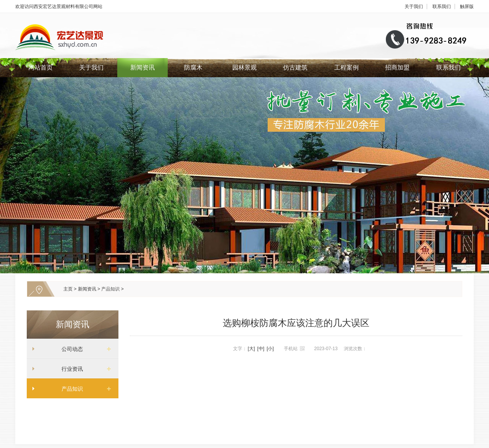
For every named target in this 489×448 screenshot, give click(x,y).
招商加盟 (397, 67)
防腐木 (193, 67)
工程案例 (347, 67)
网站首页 (40, 67)
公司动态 (70, 349)
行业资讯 (70, 369)
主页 (68, 289)
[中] (261, 349)
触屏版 (467, 6)
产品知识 (110, 289)
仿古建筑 (295, 67)
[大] (252, 349)
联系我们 (442, 6)
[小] (270, 349)
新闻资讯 (142, 67)
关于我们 (414, 6)
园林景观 (244, 67)
